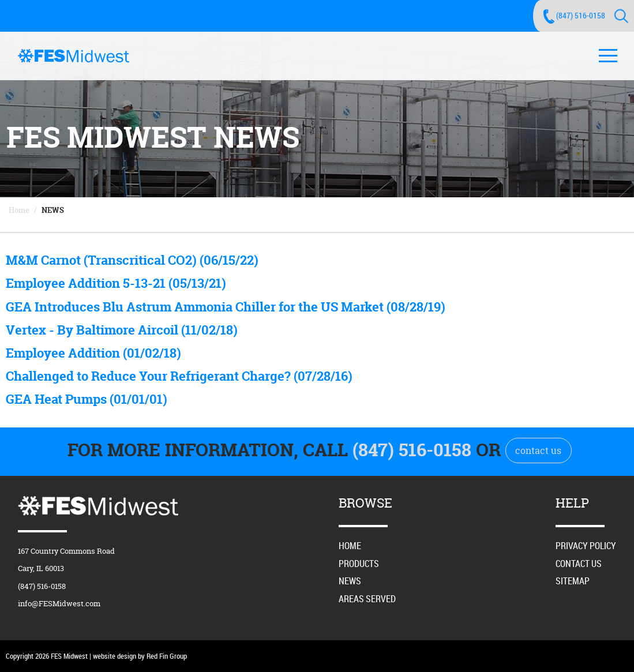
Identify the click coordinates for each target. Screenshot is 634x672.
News (53, 210)
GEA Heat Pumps (87, 399)
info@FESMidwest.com (59, 603)
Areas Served (367, 599)
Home (19, 210)
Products (359, 564)
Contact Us (579, 564)
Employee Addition (93, 353)
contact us (538, 450)
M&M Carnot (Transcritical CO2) (132, 260)
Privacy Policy (586, 546)
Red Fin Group (167, 656)
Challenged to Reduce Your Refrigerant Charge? (179, 376)
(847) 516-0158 (581, 15)
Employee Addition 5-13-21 (116, 283)
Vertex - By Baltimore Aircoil (122, 330)
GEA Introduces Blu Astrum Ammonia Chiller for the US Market (226, 307)
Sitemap (573, 581)
